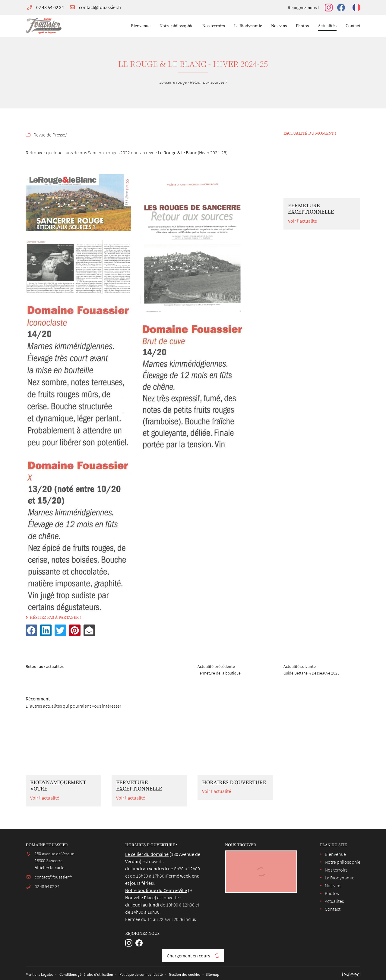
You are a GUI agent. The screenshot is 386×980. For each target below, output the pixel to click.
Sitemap (233, 977)
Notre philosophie (176, 26)
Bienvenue (141, 26)
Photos (302, 26)
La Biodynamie (248, 26)
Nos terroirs (214, 26)
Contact (353, 26)
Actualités (327, 26)
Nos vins (279, 26)
